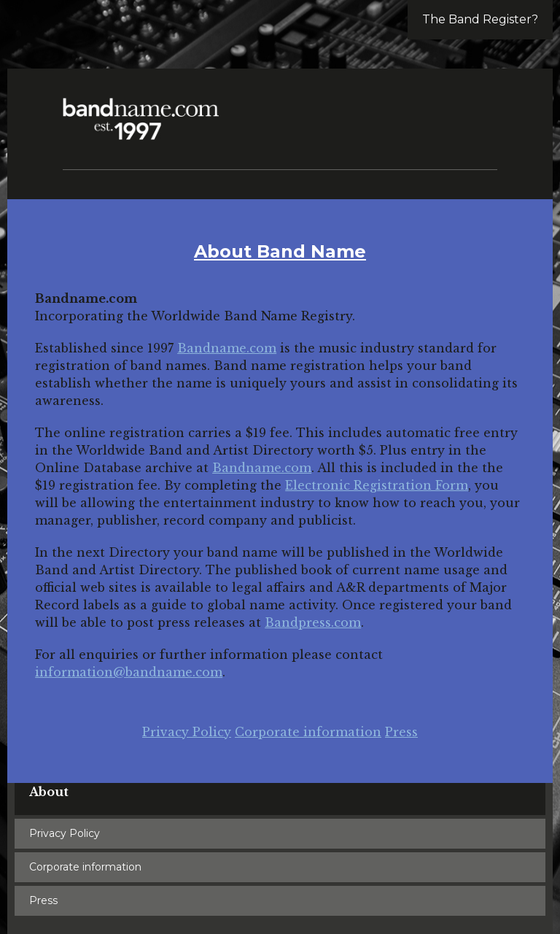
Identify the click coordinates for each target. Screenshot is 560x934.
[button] (480, 109)
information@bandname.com (129, 672)
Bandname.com (227, 348)
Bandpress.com (313, 622)
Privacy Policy (187, 732)
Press (401, 732)
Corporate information (308, 732)
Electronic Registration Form (377, 485)
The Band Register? (480, 19)
